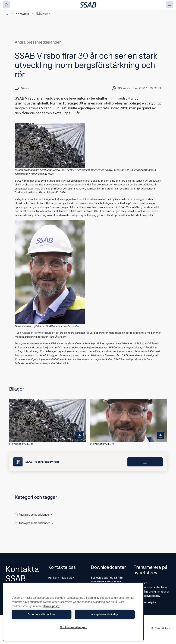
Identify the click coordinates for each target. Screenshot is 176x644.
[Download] (145, 462)
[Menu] (170, 5)
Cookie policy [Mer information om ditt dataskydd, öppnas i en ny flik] (51, 606)
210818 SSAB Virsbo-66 (102, 444)
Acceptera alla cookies (42, 614)
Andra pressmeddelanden (36, 515)
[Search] (6, 5)
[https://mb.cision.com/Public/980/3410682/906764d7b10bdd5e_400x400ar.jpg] (80, 436)
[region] (73, 612)
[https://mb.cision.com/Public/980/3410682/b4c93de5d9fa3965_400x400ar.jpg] (161, 436)
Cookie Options (161, 628)
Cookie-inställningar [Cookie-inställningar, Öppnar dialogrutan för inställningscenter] (73, 627)
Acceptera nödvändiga (105, 614)
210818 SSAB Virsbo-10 (21, 444)
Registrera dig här (145, 602)
